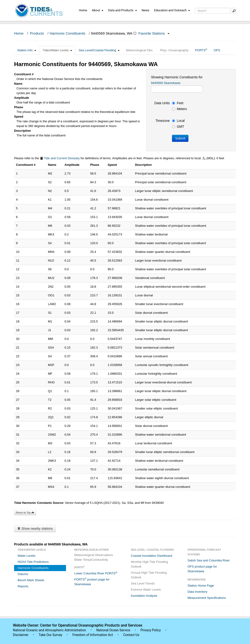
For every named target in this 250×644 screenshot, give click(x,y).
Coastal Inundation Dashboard (152, 556)
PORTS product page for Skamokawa (92, 582)
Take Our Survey (51, 635)
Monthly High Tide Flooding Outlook (149, 564)
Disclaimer (21, 635)
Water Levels (26, 556)
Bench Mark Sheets (31, 580)
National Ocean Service (113, 630)
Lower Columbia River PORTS (96, 573)
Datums (23, 574)
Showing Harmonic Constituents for (177, 77)
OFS (217, 50)
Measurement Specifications (207, 598)
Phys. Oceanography (174, 50)
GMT (178, 127)
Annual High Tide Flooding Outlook (149, 575)
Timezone (162, 121)
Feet (178, 103)
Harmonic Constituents (67, 33)
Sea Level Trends (143, 583)
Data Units (162, 103)
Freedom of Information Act (93, 635)
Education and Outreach (172, 10)
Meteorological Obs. (140, 50)
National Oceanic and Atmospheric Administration (49, 630)
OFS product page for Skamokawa (202, 569)
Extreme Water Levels (146, 590)
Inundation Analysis (144, 596)
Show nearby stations (35, 529)
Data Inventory (197, 592)
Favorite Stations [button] (154, 33)
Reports (23, 586)
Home (83, 10)
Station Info (27, 50)
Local (178, 121)
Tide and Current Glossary (60, 158)
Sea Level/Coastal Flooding (99, 50)
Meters (179, 109)
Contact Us (131, 635)
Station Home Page (201, 586)
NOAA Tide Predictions (33, 562)
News (146, 10)
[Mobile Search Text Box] (234, 11)
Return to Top (25, 513)
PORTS (201, 50)
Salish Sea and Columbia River (209, 560)
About (98, 10)
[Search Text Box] (212, 11)
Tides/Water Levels (57, 50)
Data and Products (123, 10)
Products (37, 33)
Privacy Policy (151, 630)
